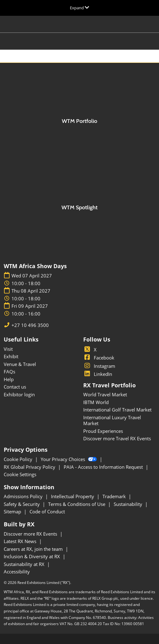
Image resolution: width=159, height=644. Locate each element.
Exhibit (11, 356)
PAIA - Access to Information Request (104, 467)
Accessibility (17, 572)
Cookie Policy (19, 459)
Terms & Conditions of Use (77, 504)
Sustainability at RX (25, 564)
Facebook (99, 358)
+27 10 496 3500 (30, 325)
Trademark (115, 496)
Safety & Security (22, 504)
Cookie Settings (20, 474)
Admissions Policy (24, 496)
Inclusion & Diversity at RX (32, 556)
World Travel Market (105, 394)
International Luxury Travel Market (112, 420)
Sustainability (129, 504)
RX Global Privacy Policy (30, 467)
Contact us (15, 387)
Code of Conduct (47, 511)
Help (9, 379)
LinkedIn (98, 374)
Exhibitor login (19, 394)
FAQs (9, 372)
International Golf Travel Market (117, 410)
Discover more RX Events (31, 534)
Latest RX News (21, 541)
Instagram (99, 366)
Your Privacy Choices (69, 459)
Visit (8, 349)
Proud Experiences (103, 431)
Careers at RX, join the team (34, 549)
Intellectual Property (73, 496)
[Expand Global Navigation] (79, 8)
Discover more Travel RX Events (117, 438)
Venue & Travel (20, 364)
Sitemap (13, 511)
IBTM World (96, 402)
